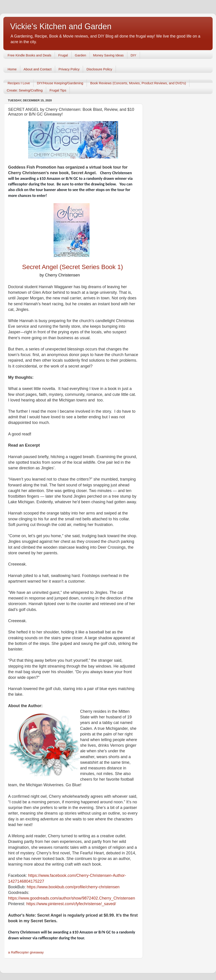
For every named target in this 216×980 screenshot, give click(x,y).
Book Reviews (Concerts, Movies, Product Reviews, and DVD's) (138, 83)
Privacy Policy (69, 69)
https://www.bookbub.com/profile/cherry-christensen (73, 887)
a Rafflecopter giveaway (26, 952)
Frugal (63, 55)
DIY (134, 55)
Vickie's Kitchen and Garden (61, 26)
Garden (81, 55)
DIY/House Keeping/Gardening (60, 83)
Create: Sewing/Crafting (25, 90)
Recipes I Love (19, 83)
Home (12, 69)
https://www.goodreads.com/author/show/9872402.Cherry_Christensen (72, 898)
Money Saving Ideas (108, 55)
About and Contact (38, 69)
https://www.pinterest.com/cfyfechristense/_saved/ (71, 904)
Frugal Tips (58, 90)
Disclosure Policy (99, 69)
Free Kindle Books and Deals (29, 55)
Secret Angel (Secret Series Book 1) (73, 267)
